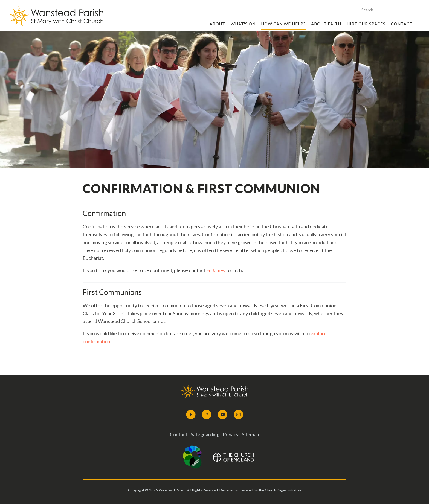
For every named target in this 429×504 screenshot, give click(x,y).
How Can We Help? (283, 24)
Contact (402, 24)
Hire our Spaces (366, 24)
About (217, 24)
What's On (243, 24)
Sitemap (250, 434)
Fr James (216, 270)
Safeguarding (205, 434)
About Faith (326, 24)
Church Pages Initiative (283, 490)
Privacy (231, 434)
